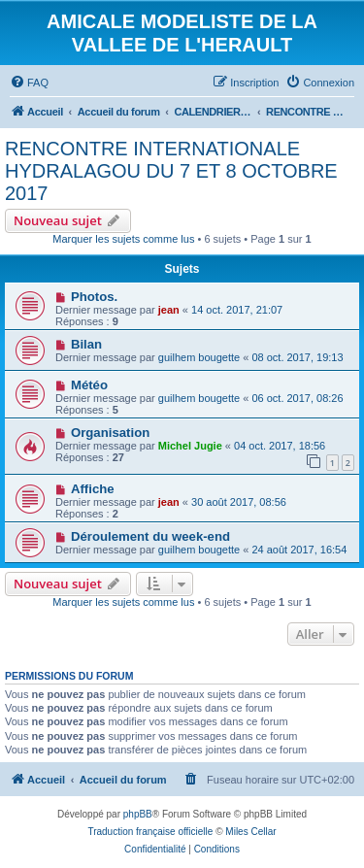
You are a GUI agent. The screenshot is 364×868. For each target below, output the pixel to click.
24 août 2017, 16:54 (299, 550)
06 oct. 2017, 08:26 (297, 398)
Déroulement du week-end (150, 536)
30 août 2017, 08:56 (239, 502)
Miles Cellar (250, 832)
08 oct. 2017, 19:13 (297, 357)
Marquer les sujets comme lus (123, 239)
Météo (89, 385)
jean (169, 310)
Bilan (86, 344)
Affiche (93, 489)
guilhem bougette (199, 357)
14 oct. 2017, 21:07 (237, 310)
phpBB (138, 814)
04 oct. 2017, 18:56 (280, 446)
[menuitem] (29, 83)
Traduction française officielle (150, 832)
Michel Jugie (190, 446)
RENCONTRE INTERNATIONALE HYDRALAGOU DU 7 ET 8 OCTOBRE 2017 (171, 171)
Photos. (94, 297)
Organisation (110, 433)
